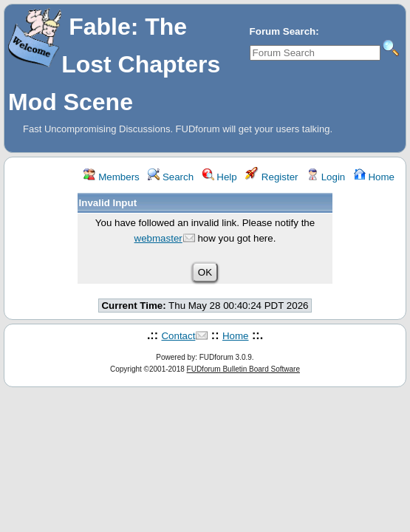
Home (374, 177)
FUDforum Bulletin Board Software (243, 369)
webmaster (158, 238)
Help (220, 177)
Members (111, 177)
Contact (178, 336)
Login (326, 177)
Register (271, 177)
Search (171, 177)
